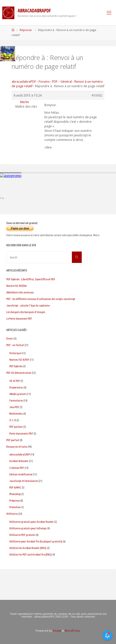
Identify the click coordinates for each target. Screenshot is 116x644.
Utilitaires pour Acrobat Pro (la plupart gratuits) (36, 541)
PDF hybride (16, 366)
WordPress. (73, 631)
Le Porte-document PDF (19, 318)
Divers (10, 338)
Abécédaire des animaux (20, 292)
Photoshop (15, 494)
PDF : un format (15, 345)
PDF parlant (16, 427)
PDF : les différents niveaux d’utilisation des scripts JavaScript (41, 299)
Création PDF (17, 468)
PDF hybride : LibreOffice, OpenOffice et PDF (31, 279)
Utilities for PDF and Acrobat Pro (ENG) (31, 554)
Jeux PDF (14, 407)
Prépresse (14, 500)
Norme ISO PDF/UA (17, 286)
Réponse (26, 30)
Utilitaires (12, 514)
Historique (15, 353)
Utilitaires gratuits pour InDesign (28, 528)
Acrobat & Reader (19, 461)
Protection (15, 507)
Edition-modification (21, 474)
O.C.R (13, 420)
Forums (44, 82)
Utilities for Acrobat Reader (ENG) (28, 548)
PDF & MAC (15, 487)
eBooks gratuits (18, 394)
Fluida (57, 631)
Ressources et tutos (17, 447)
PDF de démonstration (19, 373)
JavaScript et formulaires (24, 481)
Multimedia (16, 413)
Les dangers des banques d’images (26, 312)
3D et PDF (15, 381)
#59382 (97, 95)
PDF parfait (13, 440)
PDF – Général (62, 82)
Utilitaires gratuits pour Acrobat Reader (32, 522)
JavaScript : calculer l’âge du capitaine (28, 305)
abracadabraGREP (20, 454)
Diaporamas (16, 387)
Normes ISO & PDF (19, 360)
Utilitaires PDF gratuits (22, 535)
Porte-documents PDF (21, 433)
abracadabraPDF (24, 82)
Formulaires (16, 400)
